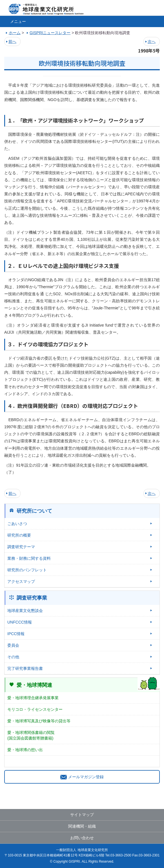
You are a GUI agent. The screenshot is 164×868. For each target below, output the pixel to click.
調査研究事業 (32, 598)
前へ (12, 41)
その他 (13, 657)
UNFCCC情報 (20, 622)
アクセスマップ (21, 581)
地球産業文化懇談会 (25, 611)
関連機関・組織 (82, 826)
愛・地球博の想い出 (25, 750)
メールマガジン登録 (82, 777)
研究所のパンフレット (27, 570)
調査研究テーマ (21, 547)
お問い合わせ (82, 838)
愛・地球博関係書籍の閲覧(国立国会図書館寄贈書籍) (31, 735)
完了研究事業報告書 (25, 668)
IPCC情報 (16, 634)
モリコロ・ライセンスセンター (35, 709)
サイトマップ (82, 815)
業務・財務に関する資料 (29, 558)
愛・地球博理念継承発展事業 (33, 698)
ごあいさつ (17, 524)
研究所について (34, 511)
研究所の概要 (19, 535)
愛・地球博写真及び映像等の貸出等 (39, 721)
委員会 (13, 645)
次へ (152, 41)
